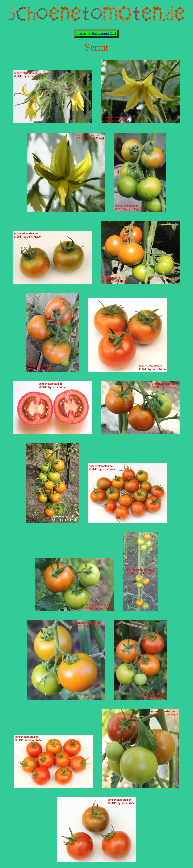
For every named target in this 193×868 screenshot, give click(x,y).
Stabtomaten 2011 (104, 33)
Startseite (83, 33)
